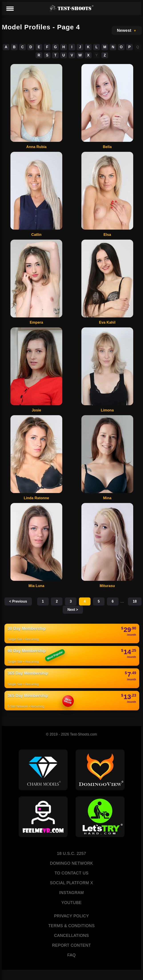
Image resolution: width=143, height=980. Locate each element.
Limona (107, 410)
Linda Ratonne (36, 498)
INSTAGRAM (71, 893)
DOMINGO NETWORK (72, 864)
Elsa (107, 234)
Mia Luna (36, 586)
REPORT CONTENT (71, 946)
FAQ (72, 956)
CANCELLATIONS (71, 936)
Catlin (36, 234)
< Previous (21, 601)
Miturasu (107, 586)
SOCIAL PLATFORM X (71, 883)
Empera (36, 322)
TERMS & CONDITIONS (71, 926)
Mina (107, 498)
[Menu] (10, 9)
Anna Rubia (36, 147)
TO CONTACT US (71, 873)
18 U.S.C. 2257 (71, 854)
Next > (87, 610)
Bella (107, 147)
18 (64, 610)
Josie (36, 410)
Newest (124, 30)
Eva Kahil (107, 322)
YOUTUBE (71, 903)
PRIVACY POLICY (71, 916)
